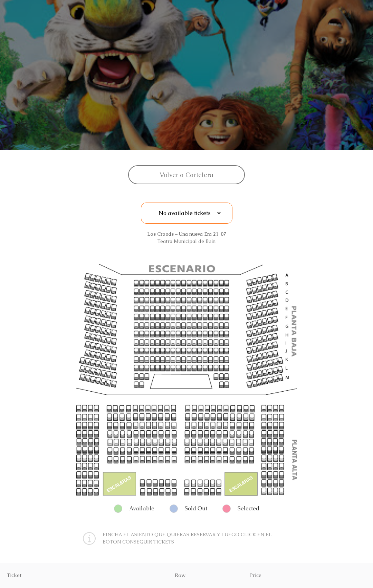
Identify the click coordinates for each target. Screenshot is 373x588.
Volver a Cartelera (186, 175)
